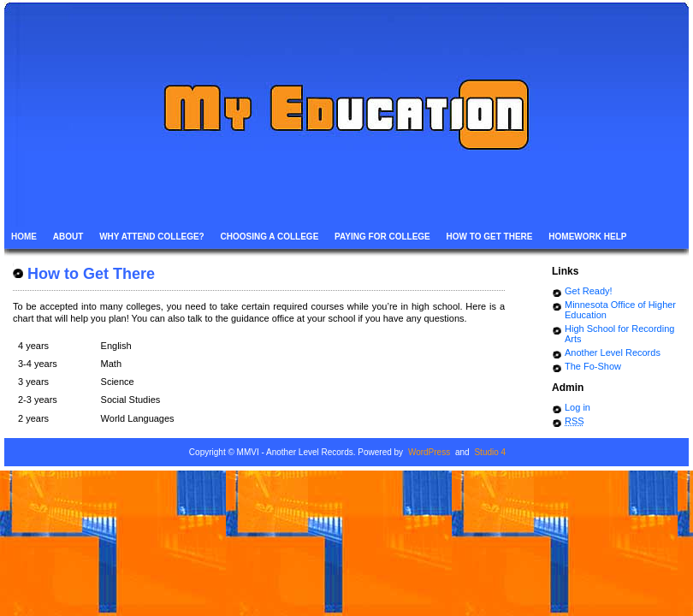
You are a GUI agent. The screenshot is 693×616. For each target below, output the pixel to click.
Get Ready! (589, 291)
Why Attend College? (152, 237)
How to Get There (490, 237)
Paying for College (382, 237)
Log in (577, 407)
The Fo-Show (593, 366)
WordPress (429, 452)
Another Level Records (613, 352)
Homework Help (587, 237)
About (68, 237)
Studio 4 (490, 452)
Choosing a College (270, 237)
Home (24, 237)
